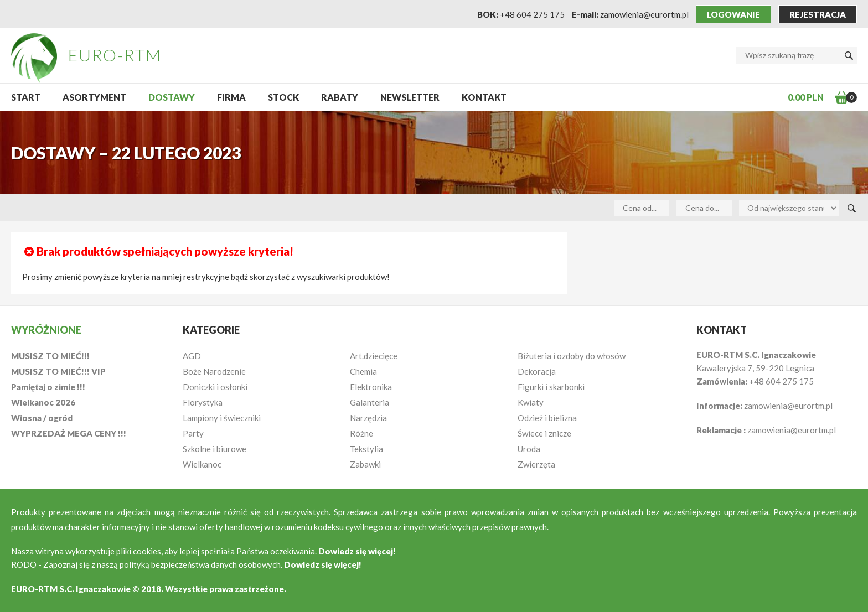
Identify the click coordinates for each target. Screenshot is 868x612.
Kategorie (211, 330)
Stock (283, 97)
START (26, 97)
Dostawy (172, 97)
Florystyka (203, 402)
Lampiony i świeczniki (222, 418)
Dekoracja (537, 371)
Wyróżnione (46, 330)
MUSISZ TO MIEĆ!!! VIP (58, 371)
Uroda (529, 449)
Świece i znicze (544, 433)
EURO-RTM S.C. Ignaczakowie (71, 589)
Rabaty (340, 97)
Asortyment (94, 97)
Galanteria (370, 402)
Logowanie (733, 14)
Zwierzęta (536, 464)
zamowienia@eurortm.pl (644, 14)
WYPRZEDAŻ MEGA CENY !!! (69, 433)
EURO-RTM (115, 55)
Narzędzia (368, 418)
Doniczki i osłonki (215, 387)
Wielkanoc (202, 464)
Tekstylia (366, 449)
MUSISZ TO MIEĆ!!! (50, 356)
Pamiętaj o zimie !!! (48, 387)
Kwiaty (531, 402)
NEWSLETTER (410, 97)
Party (193, 433)
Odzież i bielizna (547, 418)
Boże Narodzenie (214, 371)
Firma (231, 97)
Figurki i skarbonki (551, 387)
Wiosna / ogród (42, 418)
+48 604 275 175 (532, 14)
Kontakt (484, 97)
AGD (192, 356)
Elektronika (371, 387)
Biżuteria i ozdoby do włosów (572, 356)
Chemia (363, 371)
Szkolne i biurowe (215, 449)
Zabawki (365, 464)
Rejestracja (818, 14)
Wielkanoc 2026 (43, 402)
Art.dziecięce (374, 356)
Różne (361, 433)
